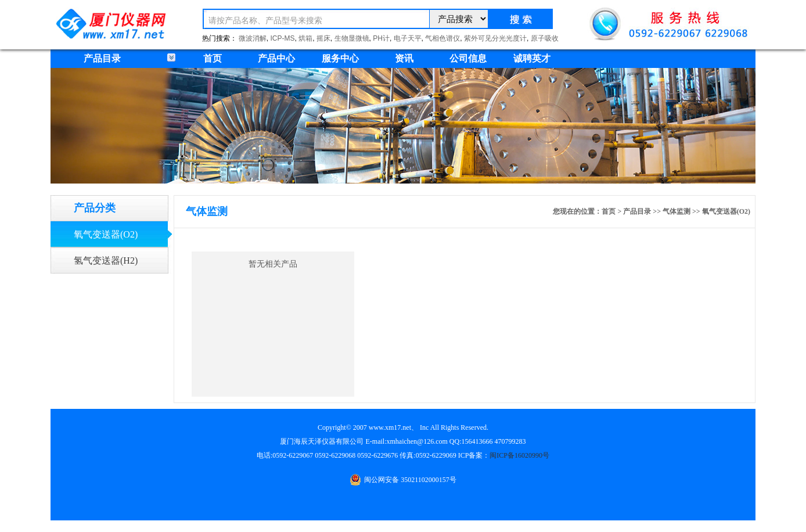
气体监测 (677, 211)
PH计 (381, 38)
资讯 (404, 58)
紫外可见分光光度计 (495, 38)
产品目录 (637, 211)
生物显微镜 (352, 38)
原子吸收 (545, 38)
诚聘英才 (532, 58)
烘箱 (305, 38)
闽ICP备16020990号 (519, 455)
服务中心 (340, 58)
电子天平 (408, 38)
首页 (213, 58)
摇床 (323, 38)
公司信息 (468, 58)
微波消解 (253, 38)
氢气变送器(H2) (106, 260)
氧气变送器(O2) (106, 234)
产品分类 (95, 208)
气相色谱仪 (442, 38)
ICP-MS (283, 38)
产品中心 (276, 58)
